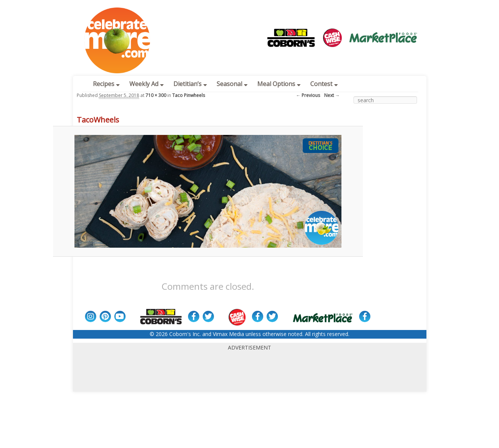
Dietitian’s (190, 84)
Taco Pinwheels (189, 95)
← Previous (308, 95)
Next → (332, 95)
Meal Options (279, 84)
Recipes (106, 84)
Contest (324, 84)
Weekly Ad (146, 84)
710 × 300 (156, 95)
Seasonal (232, 84)
